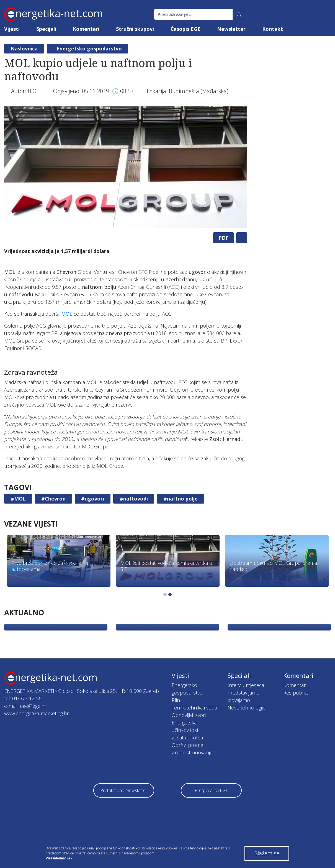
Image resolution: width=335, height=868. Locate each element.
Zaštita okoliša (187, 737)
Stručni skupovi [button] (135, 29)
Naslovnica (24, 48)
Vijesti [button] (12, 29)
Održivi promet (188, 745)
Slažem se (267, 853)
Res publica (296, 693)
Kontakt (273, 29)
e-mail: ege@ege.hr (25, 706)
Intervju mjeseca (246, 685)
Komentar (294, 685)
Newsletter (231, 29)
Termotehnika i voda (194, 708)
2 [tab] (170, 594)
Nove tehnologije (247, 708)
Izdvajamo (239, 700)
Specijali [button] (46, 29)
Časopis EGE (185, 29)
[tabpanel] (126, 167)
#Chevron (53, 499)
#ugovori (93, 499)
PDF (223, 238)
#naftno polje (181, 499)
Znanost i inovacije (192, 752)
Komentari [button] (86, 29)
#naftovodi (134, 499)
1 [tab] (165, 594)
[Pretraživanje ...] (194, 14)
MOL (67, 314)
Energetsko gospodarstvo (89, 48)
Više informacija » (59, 858)
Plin (176, 700)
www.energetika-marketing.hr (36, 713)
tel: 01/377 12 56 (23, 698)
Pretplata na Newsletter (124, 790)
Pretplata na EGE (211, 790)
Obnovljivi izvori (189, 715)
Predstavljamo (243, 693)
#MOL (18, 499)
